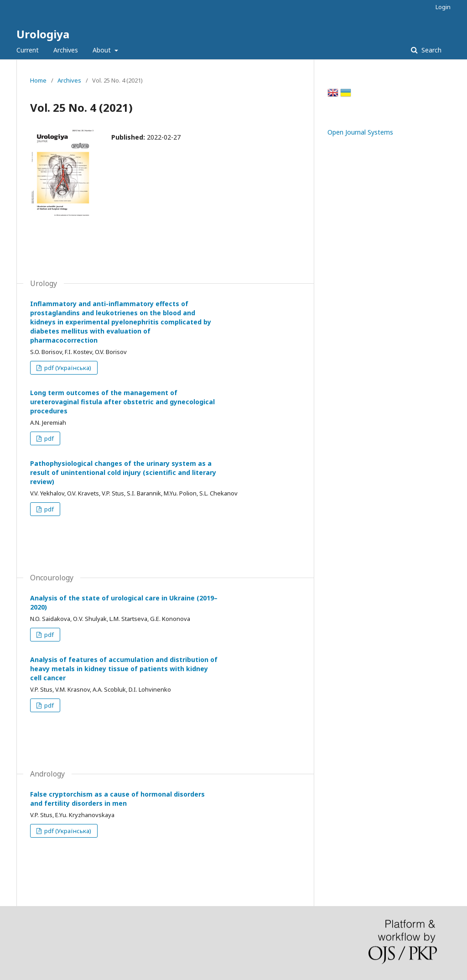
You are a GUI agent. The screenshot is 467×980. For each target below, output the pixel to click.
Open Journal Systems (360, 132)
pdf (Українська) (67, 368)
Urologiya (43, 34)
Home (38, 80)
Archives (66, 50)
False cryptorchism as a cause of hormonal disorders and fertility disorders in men (117, 799)
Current (28, 50)
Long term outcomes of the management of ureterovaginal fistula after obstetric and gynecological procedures (122, 402)
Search (431, 50)
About (103, 50)
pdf (48, 438)
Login (443, 7)
